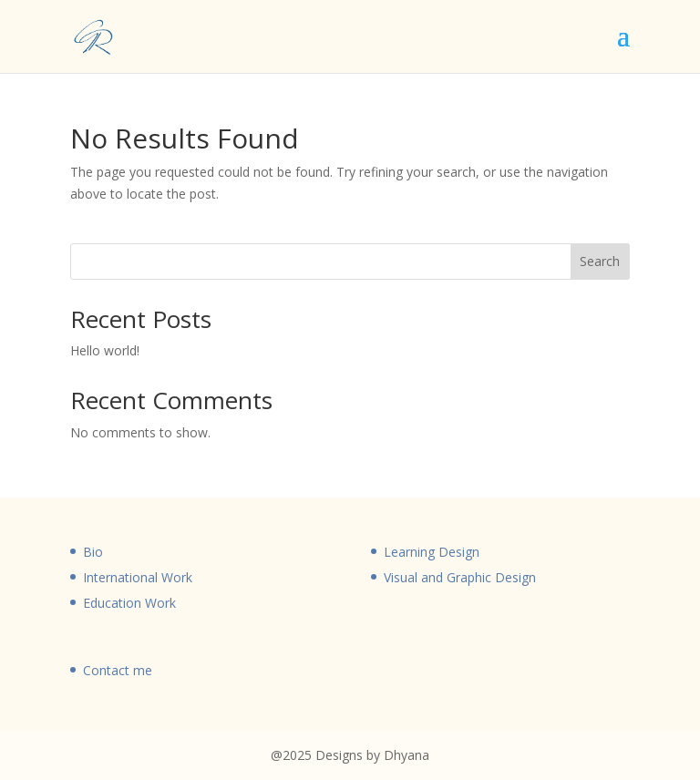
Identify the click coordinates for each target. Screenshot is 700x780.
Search (600, 261)
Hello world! (105, 350)
